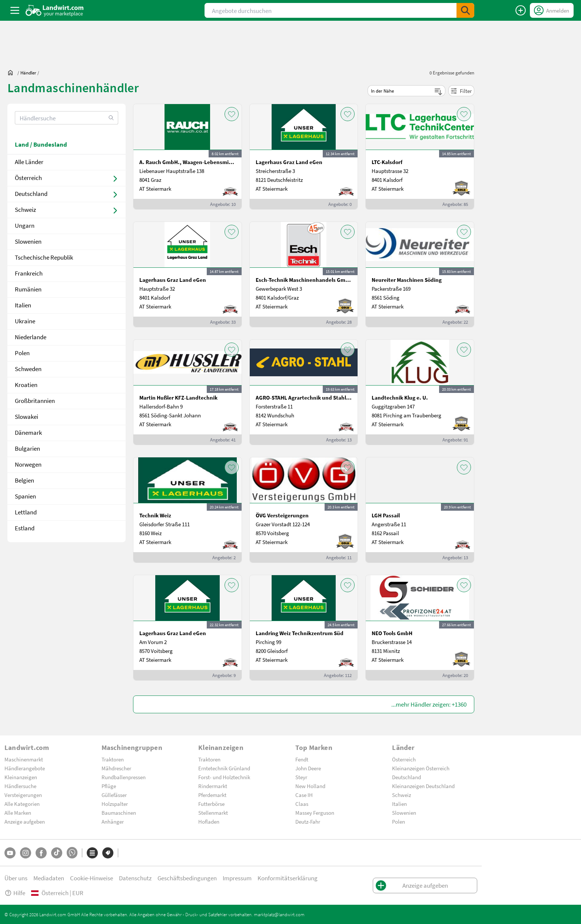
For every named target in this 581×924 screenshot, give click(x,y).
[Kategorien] (92, 853)
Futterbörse (211, 804)
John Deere (308, 768)
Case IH (304, 795)
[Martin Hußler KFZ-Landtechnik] (187, 392)
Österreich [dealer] (28, 178)
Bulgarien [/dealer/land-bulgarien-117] (27, 448)
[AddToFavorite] (232, 114)
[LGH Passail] (420, 510)
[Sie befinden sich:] (12, 73)
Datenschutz (135, 878)
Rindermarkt (213, 786)
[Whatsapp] (72, 853)
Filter (461, 91)
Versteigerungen (23, 795)
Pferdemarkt (212, 795)
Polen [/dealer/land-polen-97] (22, 353)
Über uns (16, 878)
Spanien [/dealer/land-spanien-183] (25, 496)
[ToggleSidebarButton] (15, 10)
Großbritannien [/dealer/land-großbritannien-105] (35, 401)
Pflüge (109, 786)
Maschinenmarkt (24, 759)
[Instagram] (26, 853)
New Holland (310, 786)
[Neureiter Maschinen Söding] (420, 274)
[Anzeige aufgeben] (521, 10)
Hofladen (209, 821)
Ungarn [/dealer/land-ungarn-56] (25, 225)
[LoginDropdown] (552, 10)
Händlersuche (20, 786)
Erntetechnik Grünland (224, 768)
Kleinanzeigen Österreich (421, 768)
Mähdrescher (116, 768)
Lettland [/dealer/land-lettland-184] (26, 512)
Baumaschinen (119, 813)
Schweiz (401, 795)
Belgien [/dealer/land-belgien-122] (24, 480)
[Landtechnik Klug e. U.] (420, 392)
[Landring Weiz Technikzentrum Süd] (304, 628)
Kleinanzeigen (21, 777)
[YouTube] (10, 853)
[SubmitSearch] (465, 10)
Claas (302, 804)
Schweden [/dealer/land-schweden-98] (28, 369)
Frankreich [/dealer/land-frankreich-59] (29, 273)
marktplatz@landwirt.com (279, 914)
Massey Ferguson (315, 813)
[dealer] (28, 73)
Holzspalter (115, 804)
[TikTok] (57, 853)
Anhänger (113, 821)
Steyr (301, 777)
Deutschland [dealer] (31, 194)
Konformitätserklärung (288, 878)
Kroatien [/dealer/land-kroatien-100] (26, 385)
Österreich (404, 759)
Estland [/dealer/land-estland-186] (25, 528)
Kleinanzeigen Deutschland (423, 786)
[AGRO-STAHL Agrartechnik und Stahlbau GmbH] (304, 392)
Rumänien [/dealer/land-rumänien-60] (28, 289)
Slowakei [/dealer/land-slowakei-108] (26, 416)
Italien (399, 804)
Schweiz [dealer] (25, 209)
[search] (67, 118)
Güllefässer (114, 795)
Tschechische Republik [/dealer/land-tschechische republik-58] (44, 257)
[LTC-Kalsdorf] (420, 157)
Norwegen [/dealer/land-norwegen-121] (28, 464)
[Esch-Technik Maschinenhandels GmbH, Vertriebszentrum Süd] (304, 274)
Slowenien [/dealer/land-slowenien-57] (28, 241)
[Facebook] (41, 853)
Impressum (237, 878)
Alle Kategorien (22, 804)
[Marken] (108, 853)
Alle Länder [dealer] (29, 162)
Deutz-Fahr (308, 821)
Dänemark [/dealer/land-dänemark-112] (28, 432)
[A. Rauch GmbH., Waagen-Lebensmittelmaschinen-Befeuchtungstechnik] (187, 157)
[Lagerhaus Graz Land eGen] (304, 157)
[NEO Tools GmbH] (420, 628)
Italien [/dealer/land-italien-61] (23, 305)
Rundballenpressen (124, 777)
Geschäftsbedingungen (187, 878)
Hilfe (15, 893)
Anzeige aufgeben (25, 821)
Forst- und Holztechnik (224, 777)
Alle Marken (18, 813)
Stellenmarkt (213, 813)
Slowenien (404, 813)
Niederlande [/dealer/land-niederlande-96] (31, 337)
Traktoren (113, 759)
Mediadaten (49, 878)
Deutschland (406, 777)
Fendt (302, 759)
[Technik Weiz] (187, 510)
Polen (399, 821)
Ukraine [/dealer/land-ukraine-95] (25, 321)
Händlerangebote (25, 768)
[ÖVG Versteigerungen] (304, 510)
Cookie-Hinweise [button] (92, 878)
